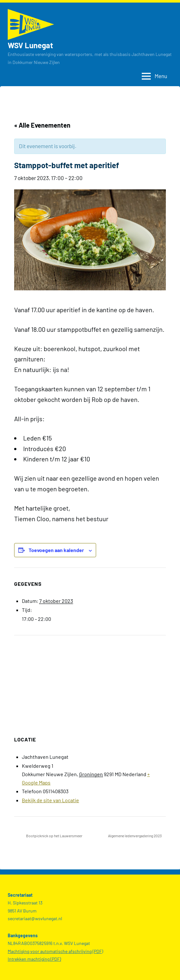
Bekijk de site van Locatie (50, 800)
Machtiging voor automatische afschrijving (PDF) (55, 951)
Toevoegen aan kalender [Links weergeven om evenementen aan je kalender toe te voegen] (56, 550)
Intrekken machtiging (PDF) (34, 959)
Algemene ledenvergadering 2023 (135, 836)
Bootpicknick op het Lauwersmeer (54, 836)
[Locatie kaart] (90, 682)
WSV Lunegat (30, 45)
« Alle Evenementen (42, 125)
